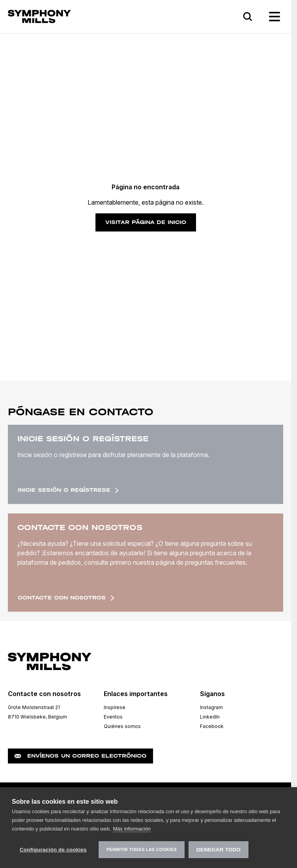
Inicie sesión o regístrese (68, 490)
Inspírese (115, 707)
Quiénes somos (122, 726)
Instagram (211, 707)
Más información (132, 829)
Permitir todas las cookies (142, 849)
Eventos (113, 717)
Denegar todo (219, 850)
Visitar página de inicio (146, 222)
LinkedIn (210, 717)
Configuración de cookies (53, 850)
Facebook (212, 726)
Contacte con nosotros (66, 598)
